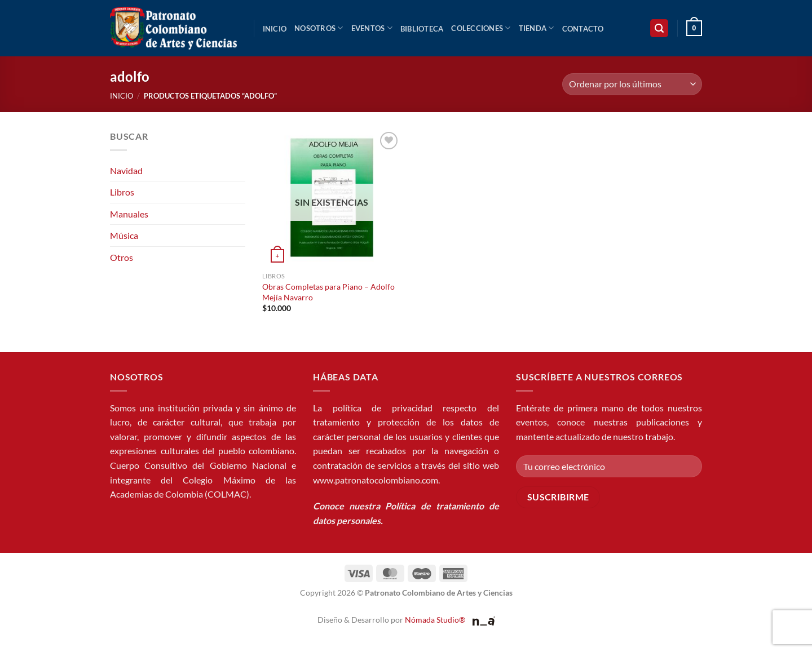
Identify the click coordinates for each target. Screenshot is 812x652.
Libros (122, 192)
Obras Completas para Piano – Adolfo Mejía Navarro (328, 292)
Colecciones (481, 28)
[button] (659, 28)
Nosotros (319, 28)
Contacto (583, 29)
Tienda (537, 28)
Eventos (372, 28)
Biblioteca (422, 29)
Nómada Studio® (435, 620)
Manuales (129, 214)
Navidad (126, 170)
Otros (122, 257)
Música (124, 235)
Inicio (275, 29)
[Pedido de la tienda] (632, 84)
